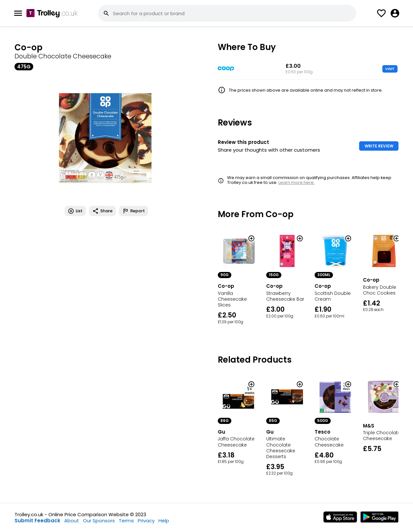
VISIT (390, 69)
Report (134, 211)
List (75, 211)
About (72, 521)
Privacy (146, 521)
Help (164, 521)
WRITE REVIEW (379, 146)
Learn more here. (297, 182)
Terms (126, 521)
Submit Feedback (37, 521)
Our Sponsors (99, 521)
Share (102, 211)
